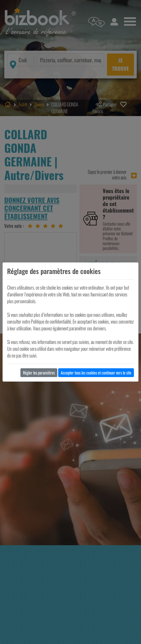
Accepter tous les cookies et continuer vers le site (96, 373)
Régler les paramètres (39, 373)
